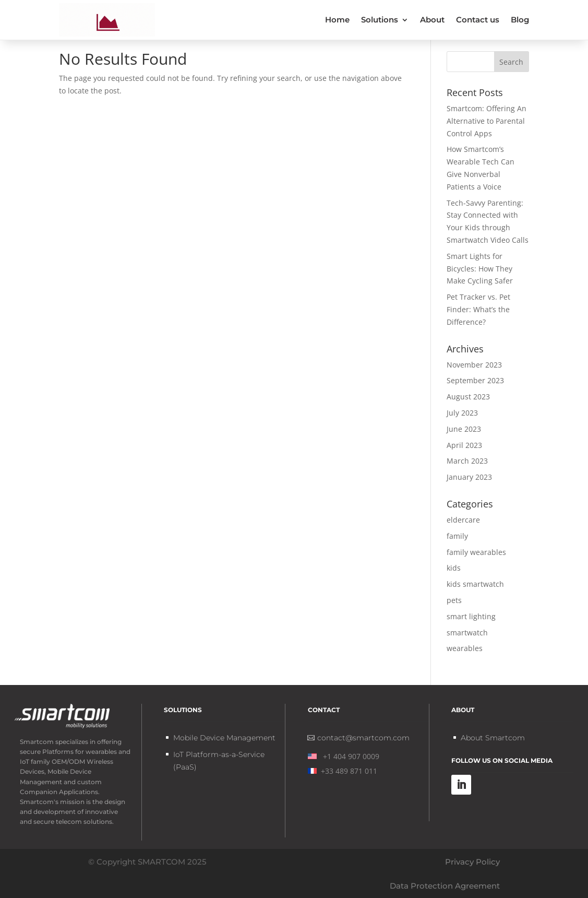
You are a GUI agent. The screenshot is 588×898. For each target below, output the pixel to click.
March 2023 (467, 461)
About (432, 20)
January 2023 (469, 477)
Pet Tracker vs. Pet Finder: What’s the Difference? (478, 309)
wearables (465, 648)
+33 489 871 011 (343, 771)
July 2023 (462, 413)
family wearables (476, 552)
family (457, 536)
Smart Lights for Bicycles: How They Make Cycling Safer (480, 269)
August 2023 (468, 397)
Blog (520, 20)
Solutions (380, 20)
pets (454, 600)
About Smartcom (493, 738)
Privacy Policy (472, 862)
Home (337, 20)
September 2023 (475, 380)
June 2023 (464, 429)
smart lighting (471, 616)
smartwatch (467, 633)
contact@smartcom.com (363, 738)
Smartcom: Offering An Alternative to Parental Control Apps (487, 121)
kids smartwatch (475, 584)
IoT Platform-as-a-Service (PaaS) (219, 761)
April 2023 (464, 445)
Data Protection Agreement (445, 886)
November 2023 (474, 365)
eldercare (463, 520)
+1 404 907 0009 (344, 756)
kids (454, 568)
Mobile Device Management (224, 738)
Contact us (478, 20)
